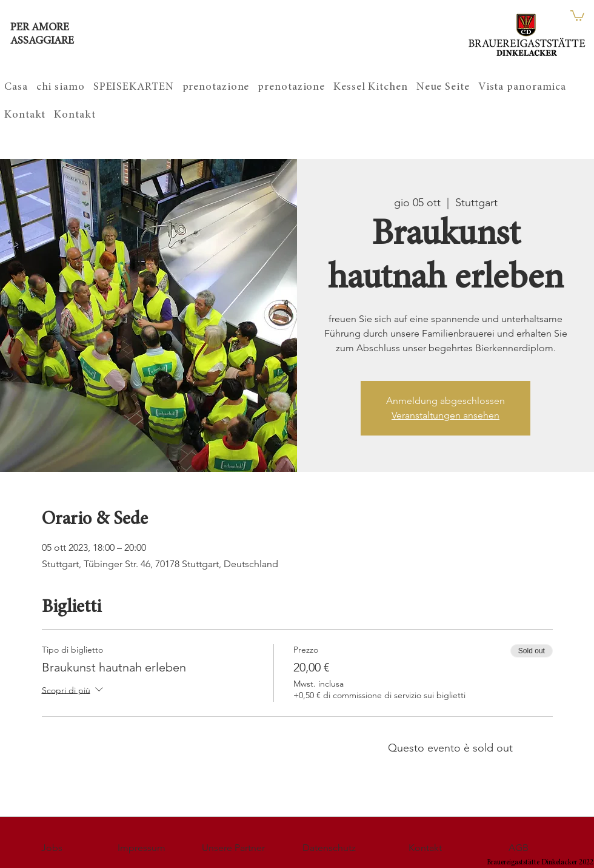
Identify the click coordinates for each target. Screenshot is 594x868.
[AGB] (518, 848)
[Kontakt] (425, 848)
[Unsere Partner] (233, 848)
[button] (577, 15)
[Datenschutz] (329, 848)
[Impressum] (141, 848)
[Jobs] (52, 848)
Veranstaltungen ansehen (446, 415)
